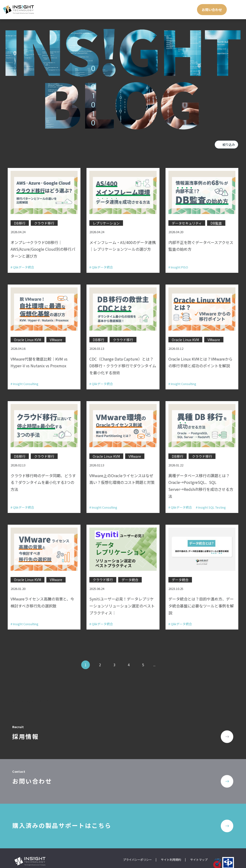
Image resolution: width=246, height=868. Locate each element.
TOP (11, 693)
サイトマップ (199, 847)
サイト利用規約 (171, 847)
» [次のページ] (163, 656)
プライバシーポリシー (137, 847)
